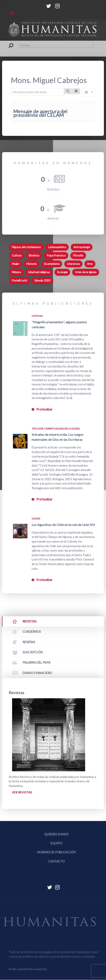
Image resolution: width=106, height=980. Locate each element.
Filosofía (78, 255)
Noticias (37, 316)
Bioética (34, 255)
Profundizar (44, 409)
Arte (90, 264)
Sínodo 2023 (42, 280)
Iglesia (36, 518)
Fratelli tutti (20, 280)
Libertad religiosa (39, 272)
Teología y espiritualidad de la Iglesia (56, 429)
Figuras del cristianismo (26, 247)
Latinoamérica (57, 247)
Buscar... (9, 43)
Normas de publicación (56, 852)
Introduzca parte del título (11, 88)
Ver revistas (22, 792)
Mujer (16, 264)
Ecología (62, 272)
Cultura (17, 255)
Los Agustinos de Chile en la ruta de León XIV (63, 525)
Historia (32, 264)
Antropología (82, 247)
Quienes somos (56, 834)
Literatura (73, 264)
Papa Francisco (56, 255)
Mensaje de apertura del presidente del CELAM (40, 113)
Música (16, 272)
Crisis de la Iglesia (86, 272)
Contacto (56, 861)
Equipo (56, 843)
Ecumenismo (52, 264)
